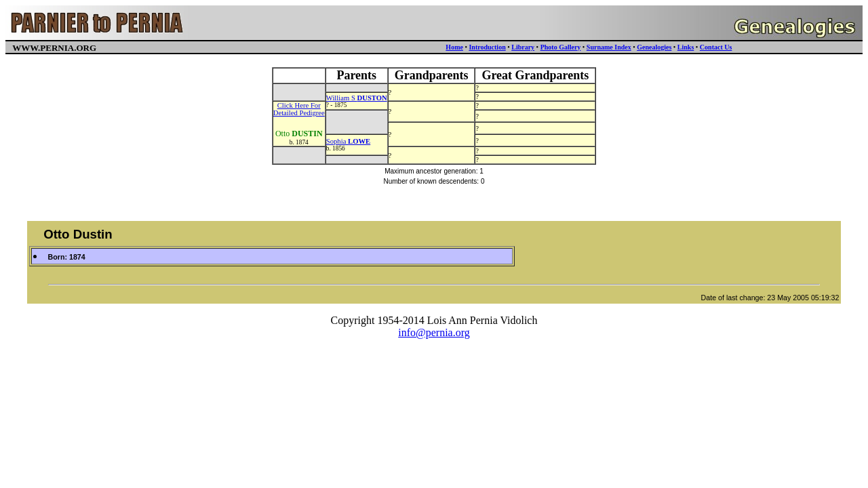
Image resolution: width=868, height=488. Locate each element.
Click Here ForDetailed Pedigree (299, 109)
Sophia (348, 141)
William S (357, 98)
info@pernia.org (434, 332)
